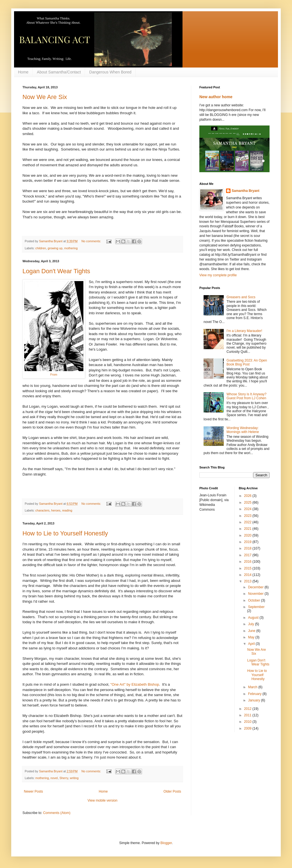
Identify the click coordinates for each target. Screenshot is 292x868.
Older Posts (172, 791)
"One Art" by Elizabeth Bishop (135, 684)
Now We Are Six (45, 97)
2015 (248, 568)
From (54, 374)
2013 (248, 581)
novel (54, 778)
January (254, 700)
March (253, 687)
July (251, 624)
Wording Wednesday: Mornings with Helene (243, 430)
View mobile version (103, 800)
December (256, 587)
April (252, 644)
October (254, 600)
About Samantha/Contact (59, 72)
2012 (248, 709)
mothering (71, 248)
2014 (248, 575)
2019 (248, 542)
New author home (216, 97)
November (256, 594)
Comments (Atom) (57, 813)
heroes (56, 510)
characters (42, 510)
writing (74, 778)
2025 (248, 503)
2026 (248, 496)
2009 (248, 728)
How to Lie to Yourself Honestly (65, 533)
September (256, 607)
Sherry (64, 778)
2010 (248, 722)
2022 (248, 522)
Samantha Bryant (246, 191)
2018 (248, 548)
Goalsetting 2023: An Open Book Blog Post (247, 362)
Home (23, 72)
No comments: (92, 241)
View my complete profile (218, 275)
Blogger (166, 843)
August (254, 618)
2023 (248, 516)
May (252, 637)
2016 (248, 562)
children (41, 248)
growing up (55, 248)
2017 (248, 555)
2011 (248, 715)
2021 (248, 529)
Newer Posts (33, 791)
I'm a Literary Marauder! (244, 331)
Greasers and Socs (241, 297)
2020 (248, 535)
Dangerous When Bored (110, 72)
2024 (248, 509)
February (255, 694)
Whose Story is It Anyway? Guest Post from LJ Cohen (247, 396)
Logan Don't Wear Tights (56, 271)
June (252, 631)
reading (67, 510)
